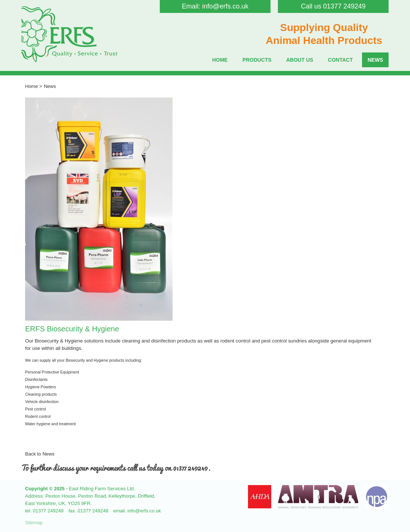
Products (257, 60)
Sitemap (34, 523)
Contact (340, 60)
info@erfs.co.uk (225, 6)
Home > (34, 86)
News (375, 60)
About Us (299, 60)
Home (220, 60)
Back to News (40, 454)
